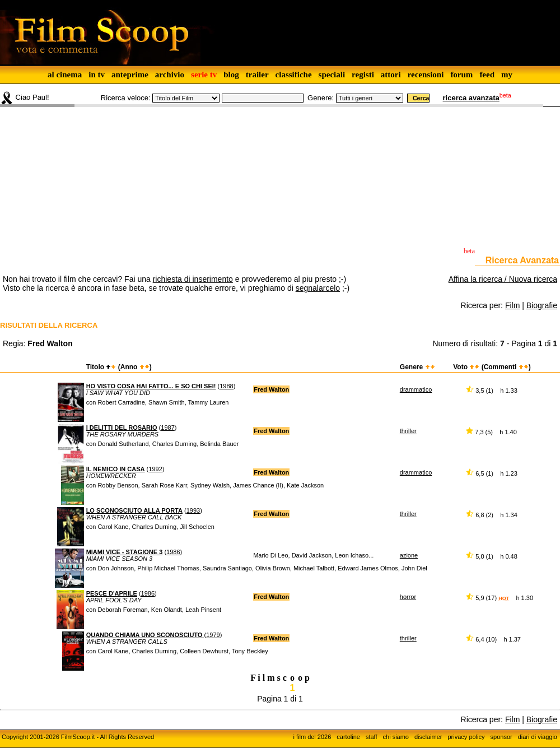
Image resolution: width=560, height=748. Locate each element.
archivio (170, 75)
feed (487, 75)
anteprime (130, 75)
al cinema (65, 75)
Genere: (321, 98)
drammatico (416, 389)
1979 (213, 635)
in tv (97, 75)
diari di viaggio (538, 737)
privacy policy (466, 737)
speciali (332, 75)
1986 (173, 552)
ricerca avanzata (471, 98)
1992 (155, 469)
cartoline (348, 737)
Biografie (542, 305)
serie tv (204, 75)
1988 (226, 386)
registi (363, 75)
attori (391, 75)
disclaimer (428, 737)
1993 (193, 510)
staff (372, 737)
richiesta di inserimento (193, 279)
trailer (257, 75)
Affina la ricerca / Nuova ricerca (503, 279)
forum (461, 75)
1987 (167, 428)
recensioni (426, 75)
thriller (408, 431)
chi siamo (396, 737)
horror (408, 597)
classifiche (294, 75)
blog (231, 75)
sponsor (501, 737)
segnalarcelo (318, 288)
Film (512, 305)
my (507, 75)
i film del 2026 (312, 737)
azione (409, 555)
